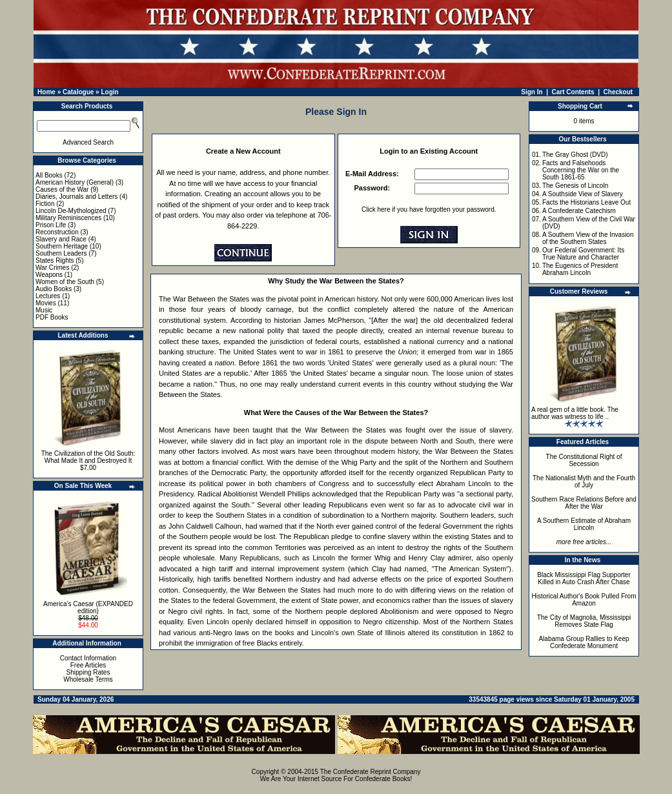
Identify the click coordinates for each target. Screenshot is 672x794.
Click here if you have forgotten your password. (429, 209)
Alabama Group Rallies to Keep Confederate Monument (584, 642)
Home (46, 92)
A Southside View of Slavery (583, 194)
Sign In (532, 92)
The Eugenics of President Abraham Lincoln (580, 269)
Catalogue (78, 92)
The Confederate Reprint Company (371, 772)
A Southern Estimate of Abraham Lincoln (584, 524)
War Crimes (52, 268)
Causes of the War (62, 189)
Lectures (48, 296)
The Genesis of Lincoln (575, 186)
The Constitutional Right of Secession (584, 460)
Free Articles (88, 665)
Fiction (45, 204)
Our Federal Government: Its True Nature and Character (583, 254)
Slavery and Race (61, 239)
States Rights (55, 260)
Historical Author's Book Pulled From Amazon (584, 600)
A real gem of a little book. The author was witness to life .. (575, 413)
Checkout (618, 92)
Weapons (49, 275)
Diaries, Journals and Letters (76, 197)
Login (109, 92)
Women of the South (65, 282)
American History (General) (75, 182)
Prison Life (51, 225)
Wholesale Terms (88, 679)
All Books (49, 175)
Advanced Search (88, 142)
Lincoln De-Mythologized (71, 211)
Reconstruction (57, 232)
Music (44, 310)
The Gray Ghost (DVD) (575, 155)
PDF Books (52, 317)
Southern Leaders (61, 253)
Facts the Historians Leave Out (586, 202)
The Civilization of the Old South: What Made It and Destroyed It (88, 457)
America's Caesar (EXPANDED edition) (88, 607)
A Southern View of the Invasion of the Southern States (588, 238)
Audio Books (54, 289)
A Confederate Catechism (579, 211)
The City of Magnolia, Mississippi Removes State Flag (584, 621)
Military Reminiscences (68, 218)
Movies (46, 303)
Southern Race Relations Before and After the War (584, 503)
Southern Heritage (62, 246)
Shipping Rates (88, 672)
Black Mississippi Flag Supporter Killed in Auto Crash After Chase (584, 578)
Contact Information (88, 658)
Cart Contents (573, 92)
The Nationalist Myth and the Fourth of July (584, 482)
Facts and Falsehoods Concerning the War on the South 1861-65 (581, 170)
